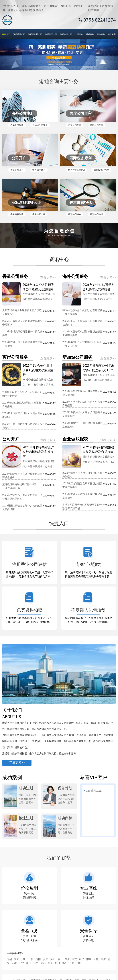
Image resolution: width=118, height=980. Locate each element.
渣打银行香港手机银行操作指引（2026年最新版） (20, 486)
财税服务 (90, 34)
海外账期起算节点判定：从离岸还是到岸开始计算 (22, 394)
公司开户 (79, 34)
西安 (74, 959)
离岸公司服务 (15, 357)
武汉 (82, 959)
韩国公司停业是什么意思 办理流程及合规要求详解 (82, 312)
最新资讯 (108, 6)
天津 (14, 963)
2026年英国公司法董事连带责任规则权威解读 (82, 323)
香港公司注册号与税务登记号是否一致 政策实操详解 (82, 507)
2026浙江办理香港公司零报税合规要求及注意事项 (82, 485)
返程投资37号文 (101, 170)
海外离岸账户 (39, 170)
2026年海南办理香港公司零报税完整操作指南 (82, 475)
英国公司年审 (97, 125)
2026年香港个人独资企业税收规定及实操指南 (82, 496)
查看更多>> (48, 277)
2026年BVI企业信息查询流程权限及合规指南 (22, 405)
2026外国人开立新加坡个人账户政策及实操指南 (22, 507)
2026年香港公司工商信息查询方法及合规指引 (22, 344)
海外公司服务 (75, 276)
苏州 (67, 959)
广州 (72, 963)
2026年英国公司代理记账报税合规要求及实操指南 (82, 333)
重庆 (103, 959)
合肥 (45, 959)
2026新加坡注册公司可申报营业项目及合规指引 (82, 425)
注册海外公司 (66, 34)
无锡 (9, 959)
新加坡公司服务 (77, 357)
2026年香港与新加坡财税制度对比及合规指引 (82, 404)
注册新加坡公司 (35, 34)
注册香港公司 (19, 34)
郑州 (24, 959)
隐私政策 (93, 6)
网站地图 (93, 10)
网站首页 (6, 34)
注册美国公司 (51, 34)
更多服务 (101, 34)
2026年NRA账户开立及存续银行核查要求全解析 (22, 476)
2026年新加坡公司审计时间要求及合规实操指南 (82, 393)
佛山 (60, 959)
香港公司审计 (97, 214)
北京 (50, 963)
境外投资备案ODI (76, 170)
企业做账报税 (75, 439)
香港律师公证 (39, 214)
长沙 (31, 959)
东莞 (36, 963)
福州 (65, 963)
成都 (43, 963)
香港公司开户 (17, 170)
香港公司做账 (75, 214)
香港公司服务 (15, 276)
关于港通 (112, 34)
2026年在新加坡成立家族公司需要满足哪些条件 (82, 414)
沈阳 (17, 959)
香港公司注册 (17, 125)
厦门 (29, 963)
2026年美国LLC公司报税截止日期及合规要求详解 (82, 344)
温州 (53, 959)
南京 (89, 959)
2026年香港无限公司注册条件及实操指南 (22, 333)
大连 (96, 959)
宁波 (21, 963)
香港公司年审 (75, 125)
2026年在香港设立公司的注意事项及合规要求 (22, 323)
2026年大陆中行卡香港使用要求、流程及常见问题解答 (22, 497)
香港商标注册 (17, 214)
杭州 (57, 963)
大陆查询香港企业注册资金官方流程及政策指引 (22, 312)
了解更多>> (17, 763)
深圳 (79, 963)
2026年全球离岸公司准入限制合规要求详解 (22, 415)
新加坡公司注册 (40, 125)
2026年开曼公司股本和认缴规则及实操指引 (22, 426)
